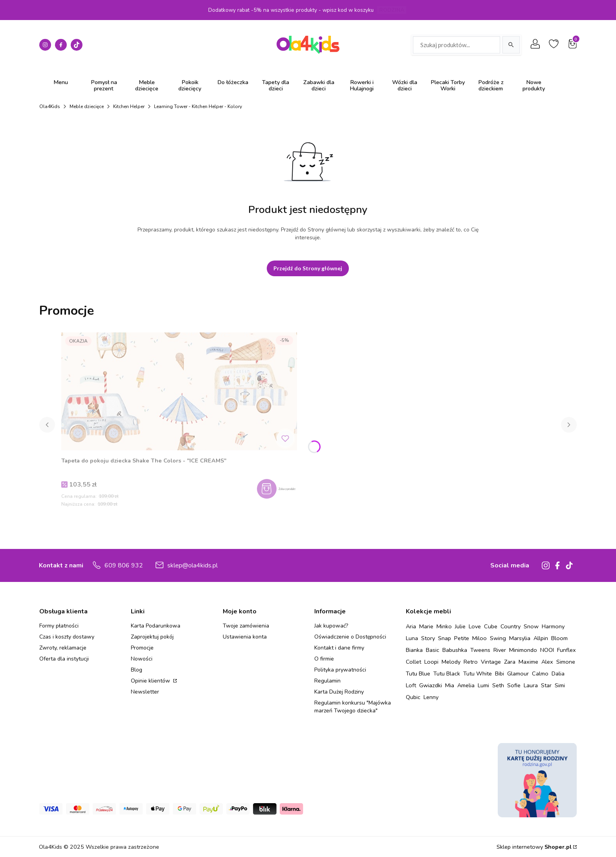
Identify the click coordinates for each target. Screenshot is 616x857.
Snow (531, 626)
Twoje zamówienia (246, 626)
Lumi (483, 685)
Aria (411, 626)
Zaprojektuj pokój (152, 637)
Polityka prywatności (340, 670)
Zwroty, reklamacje (63, 648)
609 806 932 (124, 565)
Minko (444, 626)
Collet (413, 662)
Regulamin (327, 681)
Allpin (541, 638)
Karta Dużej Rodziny (339, 692)
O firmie (324, 659)
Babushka (455, 650)
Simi (560, 685)
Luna (412, 638)
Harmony (553, 626)
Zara (510, 662)
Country (511, 626)
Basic (433, 650)
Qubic (413, 697)
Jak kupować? (331, 626)
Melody (451, 662)
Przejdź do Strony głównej (308, 268)
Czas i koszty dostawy (67, 637)
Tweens (480, 650)
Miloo (479, 638)
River (500, 650)
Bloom (559, 638)
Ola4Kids (50, 106)
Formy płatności (59, 626)
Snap (445, 638)
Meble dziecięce (87, 106)
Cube (491, 626)
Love (475, 626)
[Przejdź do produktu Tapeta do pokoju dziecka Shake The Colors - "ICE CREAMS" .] (179, 391)
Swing (498, 638)
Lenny (431, 697)
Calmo (540, 673)
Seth (498, 685)
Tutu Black (447, 673)
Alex (547, 662)
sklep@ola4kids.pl (192, 565)
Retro (471, 662)
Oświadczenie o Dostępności (350, 637)
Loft (411, 685)
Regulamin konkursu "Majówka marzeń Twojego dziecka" (353, 707)
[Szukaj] (511, 45)
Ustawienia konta (245, 637)
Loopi (431, 662)
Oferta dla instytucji (64, 659)
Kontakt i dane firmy (339, 648)
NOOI (547, 650)
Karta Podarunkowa (156, 626)
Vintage (491, 662)
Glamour (518, 673)
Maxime (528, 662)
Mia (450, 685)
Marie (426, 626)
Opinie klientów (151, 681)
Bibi (500, 673)
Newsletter (145, 692)
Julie (460, 626)
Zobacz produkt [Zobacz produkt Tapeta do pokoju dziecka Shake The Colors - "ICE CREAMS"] (286, 488)
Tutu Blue (418, 673)
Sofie (514, 685)
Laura (531, 685)
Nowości (142, 659)
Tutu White (478, 673)
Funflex (566, 650)
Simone (566, 662)
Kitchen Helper (129, 106)
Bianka (414, 650)
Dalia (558, 673)
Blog (137, 670)
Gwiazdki (431, 685)
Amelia (466, 685)
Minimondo (523, 650)
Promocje (142, 648)
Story (428, 638)
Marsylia (520, 638)
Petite (462, 638)
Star (546, 685)
